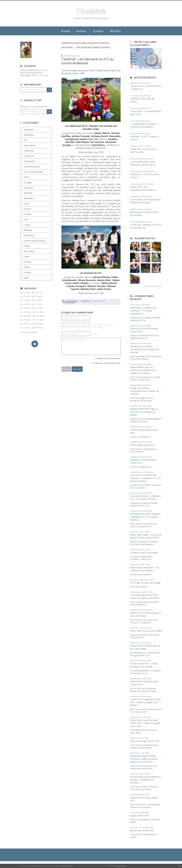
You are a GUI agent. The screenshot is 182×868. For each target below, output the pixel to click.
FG (132, 553)
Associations (30, 145)
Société (27, 272)
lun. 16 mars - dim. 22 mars (32, 316)
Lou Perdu (136, 595)
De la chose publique (34, 172)
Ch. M (133, 583)
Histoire (28, 209)
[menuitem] (65, 31)
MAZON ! (115, 31)
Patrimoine (29, 235)
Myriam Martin (138, 798)
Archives (81, 31)
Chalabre (91, 11)
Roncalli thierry (138, 514)
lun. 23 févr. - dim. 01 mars (32, 328)
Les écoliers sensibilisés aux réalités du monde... (144, 349)
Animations (29, 135)
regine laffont (137, 367)
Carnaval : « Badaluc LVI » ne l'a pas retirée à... (146, 517)
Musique (28, 230)
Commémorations (32, 167)
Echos (27, 177)
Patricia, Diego (138, 430)
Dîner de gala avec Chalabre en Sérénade (93, 47)
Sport (27, 278)
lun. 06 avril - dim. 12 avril (31, 304)
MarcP (134, 535)
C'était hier (29, 151)
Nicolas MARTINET (140, 409)
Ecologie (28, 182)
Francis (134, 445)
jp (131, 388)
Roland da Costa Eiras (142, 328)
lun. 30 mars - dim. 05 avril (32, 308)
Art (25, 140)
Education (29, 188)
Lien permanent (70, 301)
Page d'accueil (67, 47)
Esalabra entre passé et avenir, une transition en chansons (85, 43)
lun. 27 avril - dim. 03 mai (31, 293)
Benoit (134, 830)
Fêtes (27, 204)
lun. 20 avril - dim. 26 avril (31, 296)
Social (27, 267)
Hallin (133, 308)
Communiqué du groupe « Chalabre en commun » (146, 780)
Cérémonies (30, 161)
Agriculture (29, 130)
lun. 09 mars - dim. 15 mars (32, 320)
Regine (134, 568)
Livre (26, 219)
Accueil (65, 31)
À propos (98, 31)
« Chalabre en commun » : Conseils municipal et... (143, 311)
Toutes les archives (29, 332)
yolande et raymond (141, 460)
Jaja (132, 346)
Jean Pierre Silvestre (141, 475)
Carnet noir (29, 156)
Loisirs (27, 225)
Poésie (27, 246)
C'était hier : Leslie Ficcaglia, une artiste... (145, 702)
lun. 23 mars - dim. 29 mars (32, 312)
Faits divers (29, 198)
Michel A (135, 777)
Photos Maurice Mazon (35, 241)
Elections (28, 193)
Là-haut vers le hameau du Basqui (144, 412)
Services (28, 262)
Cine (132, 496)
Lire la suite (43, 75)
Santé (27, 257)
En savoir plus (121, 866)
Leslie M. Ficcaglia (140, 699)
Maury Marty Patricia (141, 646)
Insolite (27, 214)
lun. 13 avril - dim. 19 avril (31, 300)
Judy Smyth (136, 741)
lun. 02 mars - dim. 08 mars (32, 324)
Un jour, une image (148, 553)
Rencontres (29, 251)
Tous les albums (155, 286)
